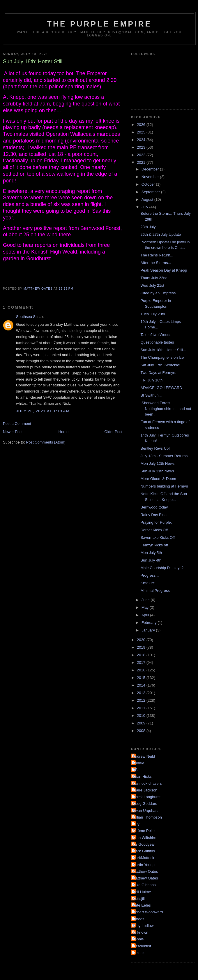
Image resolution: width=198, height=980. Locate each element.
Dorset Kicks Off (154, 530)
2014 (142, 685)
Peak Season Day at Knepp (164, 270)
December (151, 169)
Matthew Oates (145, 871)
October (149, 184)
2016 (142, 670)
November (151, 177)
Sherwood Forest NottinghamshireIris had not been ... (166, 409)
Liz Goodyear (144, 844)
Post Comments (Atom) (46, 442)
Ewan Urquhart (145, 811)
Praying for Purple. (156, 522)
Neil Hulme (142, 892)
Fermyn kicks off (154, 545)
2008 (142, 731)
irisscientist (142, 946)
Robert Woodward (148, 912)
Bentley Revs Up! (155, 448)
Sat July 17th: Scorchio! (160, 365)
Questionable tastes (157, 342)
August (148, 199)
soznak (138, 953)
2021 (142, 162)
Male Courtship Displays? (162, 568)
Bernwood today (154, 507)
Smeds (138, 919)
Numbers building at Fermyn (164, 486)
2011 (142, 708)
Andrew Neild (144, 756)
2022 (142, 155)
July (145, 207)
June (146, 600)
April (146, 615)
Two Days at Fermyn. (158, 373)
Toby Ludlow (143, 926)
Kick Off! (147, 583)
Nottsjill (139, 899)
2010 (142, 716)
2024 (142, 140)
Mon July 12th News (157, 463)
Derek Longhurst (146, 797)
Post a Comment (17, 424)
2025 (142, 132)
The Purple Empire (99, 24)
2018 (142, 655)
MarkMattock (143, 858)
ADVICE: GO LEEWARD (161, 388)
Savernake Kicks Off (158, 537)
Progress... (150, 575)
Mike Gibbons (144, 885)
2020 (142, 640)
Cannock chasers (147, 783)
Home (64, 432)
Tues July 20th (153, 314)
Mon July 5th (151, 553)
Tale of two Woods (156, 335)
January (149, 630)
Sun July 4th (151, 560)
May (146, 607)
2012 (142, 700)
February (150, 623)
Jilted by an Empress (158, 293)
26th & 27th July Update (161, 234)
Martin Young (144, 865)
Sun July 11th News (157, 471)
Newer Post (13, 432)
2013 (142, 693)
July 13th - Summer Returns (164, 456)
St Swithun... (151, 395)
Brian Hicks (142, 776)
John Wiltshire (144, 838)
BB (135, 770)
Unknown (140, 932)
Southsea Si (26, 317)
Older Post (113, 432)
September (151, 192)
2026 (142, 125)
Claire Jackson (145, 790)
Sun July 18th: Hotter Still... (163, 350)
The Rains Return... (157, 255)
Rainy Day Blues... (156, 515)
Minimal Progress (155, 591)
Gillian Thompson (147, 817)
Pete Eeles (142, 905)
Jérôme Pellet (144, 831)
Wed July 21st (152, 285)
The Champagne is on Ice (162, 357)
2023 (142, 147)
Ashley (138, 763)
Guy (136, 824)
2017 (142, 663)
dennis (138, 939)
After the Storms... (156, 263)
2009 (142, 723)
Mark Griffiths (144, 851)
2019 (142, 647)
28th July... (149, 227)
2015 (142, 678)
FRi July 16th (151, 380)
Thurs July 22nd (154, 278)
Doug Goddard (145, 804)
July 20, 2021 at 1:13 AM (43, 411)
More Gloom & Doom (158, 479)
